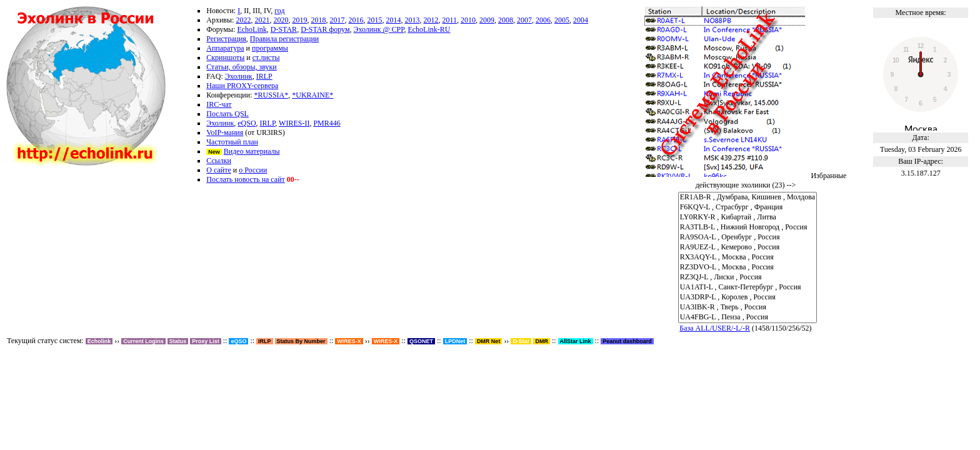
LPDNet (455, 341)
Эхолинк (239, 76)
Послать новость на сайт (246, 179)
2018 (318, 20)
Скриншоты (225, 57)
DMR (542, 341)
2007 (524, 20)
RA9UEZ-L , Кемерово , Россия (748, 247)
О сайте (218, 170)
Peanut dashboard (627, 341)
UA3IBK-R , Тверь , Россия (748, 307)
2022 (243, 20)
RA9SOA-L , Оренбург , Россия (748, 237)
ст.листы (266, 57)
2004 (581, 20)
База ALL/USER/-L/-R (715, 328)
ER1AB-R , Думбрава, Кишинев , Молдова (748, 197)
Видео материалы (252, 151)
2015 (374, 20)
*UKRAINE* (312, 95)
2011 (449, 20)
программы (270, 48)
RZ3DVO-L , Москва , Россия (748, 267)
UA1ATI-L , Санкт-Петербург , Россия (748, 287)
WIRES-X (386, 341)
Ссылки (219, 161)
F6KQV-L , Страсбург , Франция (748, 207)
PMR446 (327, 123)
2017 (337, 20)
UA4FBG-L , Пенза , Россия (748, 317)
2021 (262, 20)
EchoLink (252, 29)
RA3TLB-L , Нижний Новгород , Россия (748, 227)
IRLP (264, 76)
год (279, 11)
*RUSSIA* (272, 95)
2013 (412, 20)
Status (178, 341)
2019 (299, 20)
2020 (281, 20)
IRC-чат (219, 104)
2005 (562, 20)
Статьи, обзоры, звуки (241, 67)
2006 (543, 20)
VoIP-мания (225, 132)
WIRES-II (294, 123)
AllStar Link (576, 341)
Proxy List (206, 341)
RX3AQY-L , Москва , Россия (748, 257)
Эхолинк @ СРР (379, 29)
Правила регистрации (284, 39)
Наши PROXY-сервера (242, 86)
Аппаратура (225, 48)
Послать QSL (227, 114)
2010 (468, 20)
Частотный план (232, 142)
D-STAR (284, 29)
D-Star (521, 341)
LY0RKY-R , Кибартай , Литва (748, 217)
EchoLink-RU (429, 29)
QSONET (421, 341)
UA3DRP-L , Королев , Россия (748, 297)
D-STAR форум (325, 29)
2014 (393, 20)
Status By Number (301, 341)
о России (253, 170)
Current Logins (143, 341)
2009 (487, 20)
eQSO (247, 123)
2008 (506, 20)
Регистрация (226, 39)
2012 (431, 20)
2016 (356, 20)
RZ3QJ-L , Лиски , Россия (748, 277)
